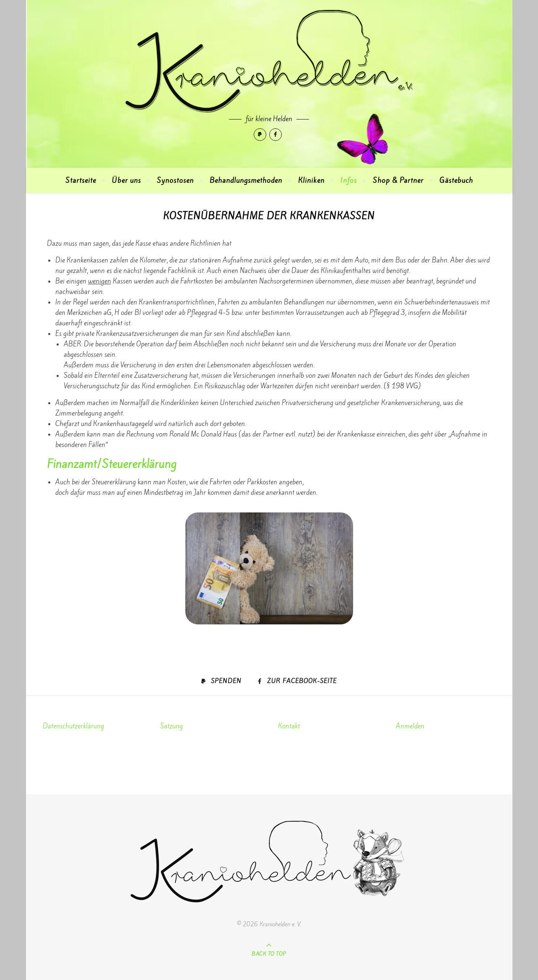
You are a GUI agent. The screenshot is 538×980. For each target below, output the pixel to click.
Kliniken (311, 180)
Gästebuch (456, 180)
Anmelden (410, 726)
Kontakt (289, 726)
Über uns (126, 180)
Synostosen (175, 180)
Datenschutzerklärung (73, 726)
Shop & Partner (398, 180)
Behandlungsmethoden (246, 180)
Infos (349, 180)
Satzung (172, 726)
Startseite (81, 180)
